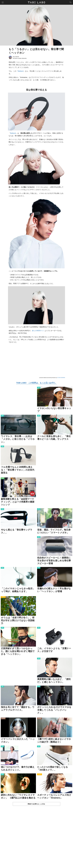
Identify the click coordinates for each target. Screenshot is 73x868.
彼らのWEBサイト (38, 331)
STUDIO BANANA (61, 378)
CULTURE (3, 719)
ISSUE (3, 478)
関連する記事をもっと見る (36, 804)
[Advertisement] (36, 839)
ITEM (39, 388)
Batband (21, 71)
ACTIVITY (3, 597)
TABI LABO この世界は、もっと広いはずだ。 (36, 383)
